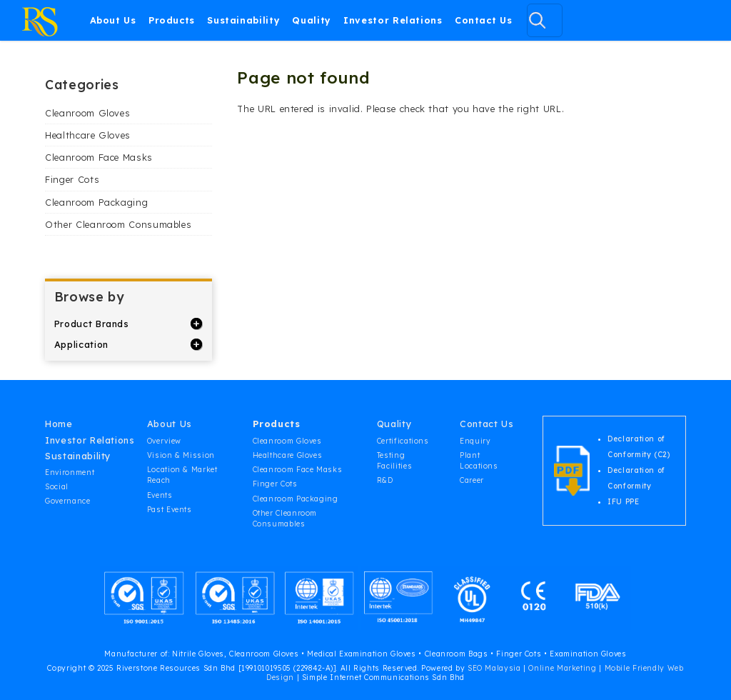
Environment (70, 472)
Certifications (403, 441)
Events (160, 495)
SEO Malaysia (494, 668)
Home (59, 424)
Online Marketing (562, 668)
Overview (164, 441)
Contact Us (483, 20)
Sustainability (243, 20)
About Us (113, 20)
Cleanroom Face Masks (99, 157)
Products (172, 20)
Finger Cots (72, 179)
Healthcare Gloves (88, 135)
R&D (385, 480)
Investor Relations (393, 20)
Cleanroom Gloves (87, 113)
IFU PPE (623, 502)
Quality (311, 20)
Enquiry (475, 441)
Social (57, 487)
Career (472, 480)
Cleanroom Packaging (96, 202)
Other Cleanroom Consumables (118, 224)
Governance (67, 501)
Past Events (170, 510)
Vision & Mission (181, 455)
